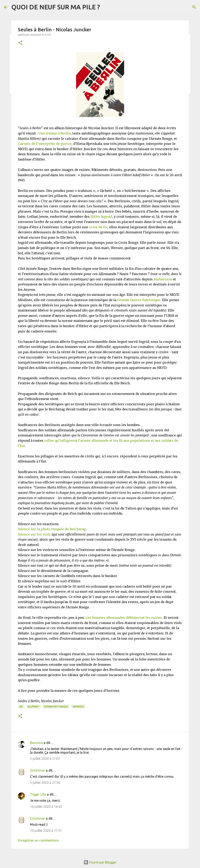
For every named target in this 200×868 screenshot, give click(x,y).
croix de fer (98, 227)
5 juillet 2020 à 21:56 (45, 783)
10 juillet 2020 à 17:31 (46, 831)
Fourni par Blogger (100, 862)
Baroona (36, 743)
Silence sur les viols (34, 534)
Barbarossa (163, 279)
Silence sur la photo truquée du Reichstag (52, 529)
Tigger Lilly (38, 794)
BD (21, 707)
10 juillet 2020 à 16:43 (46, 807)
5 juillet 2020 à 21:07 (45, 759)
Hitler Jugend (101, 216)
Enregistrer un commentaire (38, 840)
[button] (20, 43)
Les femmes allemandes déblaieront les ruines (124, 618)
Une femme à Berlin (55, 133)
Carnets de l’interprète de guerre (45, 144)
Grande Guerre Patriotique (139, 300)
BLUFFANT (33, 707)
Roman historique (56, 707)
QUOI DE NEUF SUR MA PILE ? (56, 7)
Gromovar (38, 770)
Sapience (78, 707)
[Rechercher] (194, 7)
